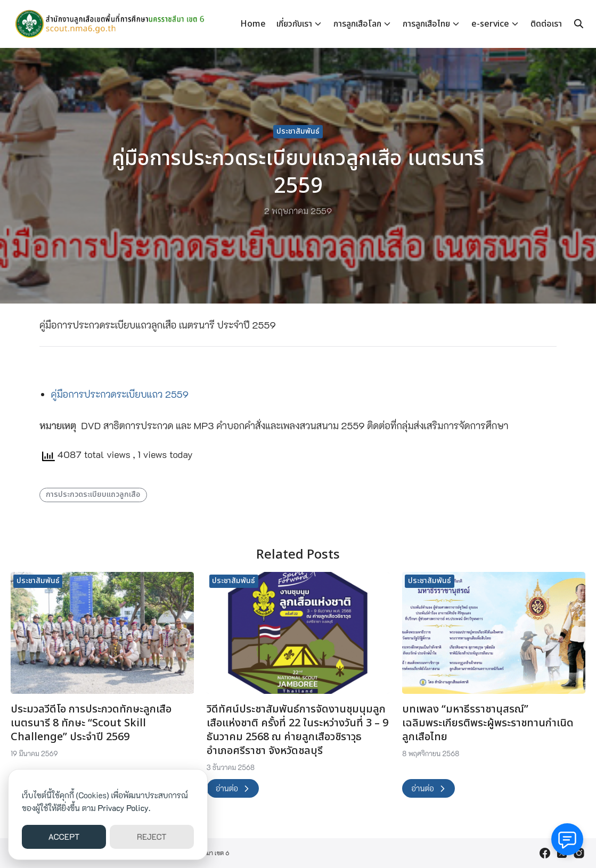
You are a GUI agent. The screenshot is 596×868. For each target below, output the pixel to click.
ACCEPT (64, 837)
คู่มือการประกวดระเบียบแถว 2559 (120, 394)
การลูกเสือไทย (426, 24)
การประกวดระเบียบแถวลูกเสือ (93, 494)
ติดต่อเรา (546, 24)
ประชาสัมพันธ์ (298, 131)
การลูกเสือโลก (357, 24)
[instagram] (579, 853)
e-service (490, 24)
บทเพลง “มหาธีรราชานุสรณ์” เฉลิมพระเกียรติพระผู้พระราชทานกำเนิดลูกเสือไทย (488, 723)
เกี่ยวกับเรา (294, 24)
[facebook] (545, 853)
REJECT (152, 837)
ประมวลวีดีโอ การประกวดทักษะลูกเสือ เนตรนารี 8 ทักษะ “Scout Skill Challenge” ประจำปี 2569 (91, 723)
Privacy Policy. (124, 808)
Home (253, 24)
